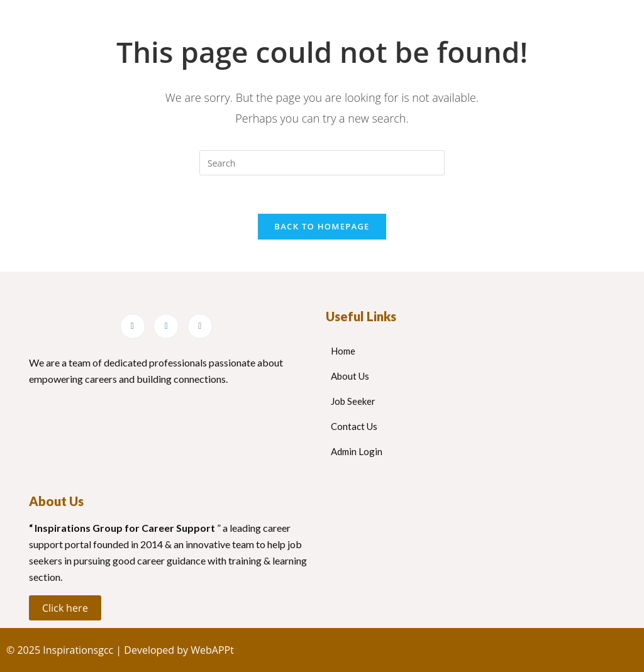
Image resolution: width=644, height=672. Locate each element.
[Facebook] (133, 326)
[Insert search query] (322, 163)
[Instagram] (200, 326)
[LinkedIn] (166, 326)
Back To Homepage (322, 226)
